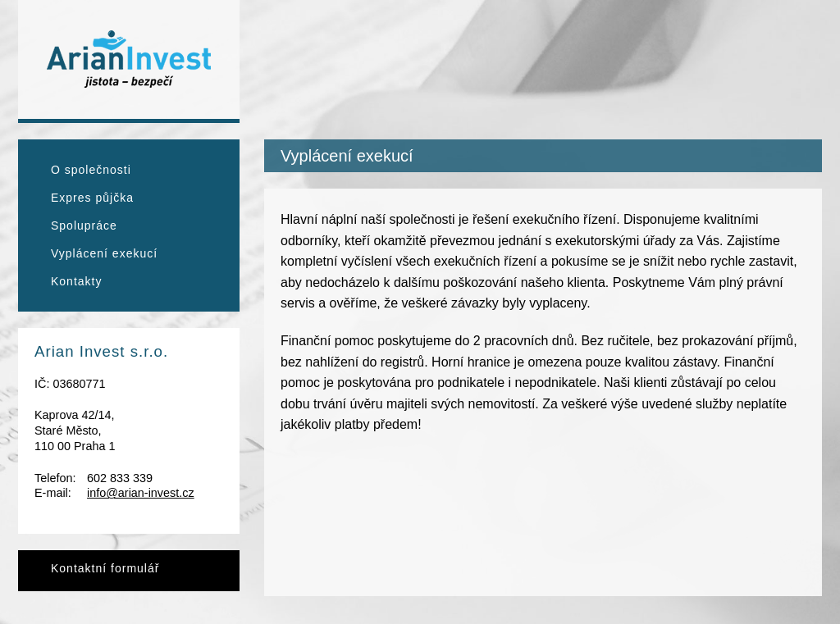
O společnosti (91, 170)
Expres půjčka (92, 198)
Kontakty (76, 281)
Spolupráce (84, 225)
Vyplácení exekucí (104, 253)
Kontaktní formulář (105, 568)
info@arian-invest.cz (141, 493)
